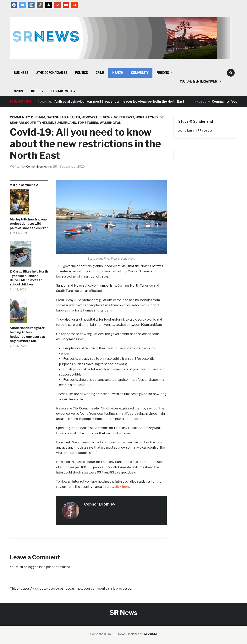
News (108, 117)
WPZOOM (150, 634)
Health (118, 73)
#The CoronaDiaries (52, 73)
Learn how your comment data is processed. (100, 589)
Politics (81, 73)
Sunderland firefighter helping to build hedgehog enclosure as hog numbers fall (28, 334)
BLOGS (36, 91)
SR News (123, 612)
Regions (163, 73)
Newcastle (91, 117)
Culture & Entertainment (199, 81)
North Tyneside (150, 117)
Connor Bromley (38, 167)
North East (124, 117)
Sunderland (65, 123)
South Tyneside (39, 123)
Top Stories (88, 123)
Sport (19, 91)
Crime (100, 73)
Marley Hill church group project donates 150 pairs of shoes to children (29, 224)
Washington (110, 123)
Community (140, 73)
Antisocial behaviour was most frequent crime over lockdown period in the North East (119, 102)
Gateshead (56, 117)
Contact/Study (63, 91)
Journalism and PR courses (195, 130)
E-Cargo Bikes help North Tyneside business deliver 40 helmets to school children (29, 278)
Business (21, 73)
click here (122, 487)
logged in (35, 567)
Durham (38, 117)
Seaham (17, 123)
